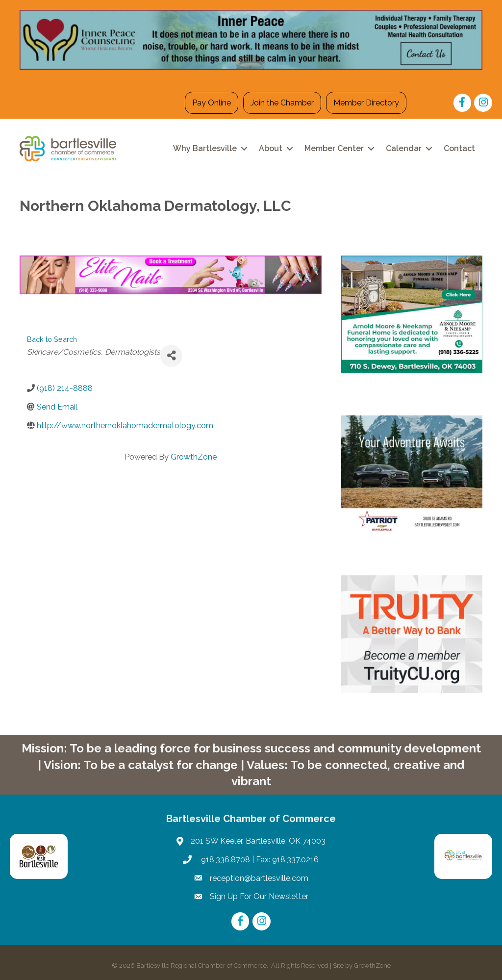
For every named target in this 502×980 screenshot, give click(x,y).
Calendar (404, 148)
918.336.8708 (225, 860)
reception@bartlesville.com (259, 878)
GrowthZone (194, 457)
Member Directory (366, 103)
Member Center (334, 148)
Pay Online (212, 103)
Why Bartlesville (205, 148)
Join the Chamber (282, 103)
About (271, 148)
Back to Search (52, 339)
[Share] (171, 356)
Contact (459, 148)
